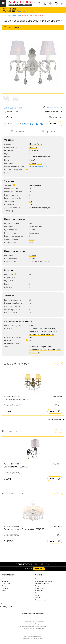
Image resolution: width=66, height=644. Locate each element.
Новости (38, 595)
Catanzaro (34, 150)
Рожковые (34, 347)
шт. (25, 569)
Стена (32, 326)
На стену (44, 349)
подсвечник (35, 352)
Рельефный (34, 262)
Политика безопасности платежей (33, 614)
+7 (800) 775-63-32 (9, 9)
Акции (4, 591)
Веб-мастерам (40, 588)
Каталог (13, 15)
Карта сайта (6, 593)
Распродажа (6, 586)
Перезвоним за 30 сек (25, 11)
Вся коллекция (55, 419)
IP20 (31, 337)
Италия (18, 108)
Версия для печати (53, 108)
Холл (45, 329)
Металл (33, 163)
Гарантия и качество (42, 583)
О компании (8, 575)
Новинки (5, 588)
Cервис (39, 575)
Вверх (32, 242)
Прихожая (34, 331)
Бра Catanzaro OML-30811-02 (17, 399)
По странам (6, 583)
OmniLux (9, 108)
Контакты (5, 579)
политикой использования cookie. (33, 628)
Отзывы (38, 593)
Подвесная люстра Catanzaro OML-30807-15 (24, 529)
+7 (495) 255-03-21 (9, 11)
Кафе (40, 329)
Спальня (43, 331)
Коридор (42, 334)
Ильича (51, 349)
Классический (44, 157)
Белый (32, 160)
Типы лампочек (40, 600)
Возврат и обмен (41, 586)
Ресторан (50, 334)
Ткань (39, 163)
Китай (39, 144)
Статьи (37, 598)
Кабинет (33, 329)
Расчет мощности (39, 166)
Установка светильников (43, 581)
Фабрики (5, 581)
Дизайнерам (39, 591)
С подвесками (45, 347)
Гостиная (51, 329)
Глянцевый (34, 233)
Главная (5, 15)
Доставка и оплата (41, 579)
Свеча (32, 239)
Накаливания (35, 185)
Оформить (39, 569)
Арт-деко (33, 157)
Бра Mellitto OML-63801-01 (16, 467)
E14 (31, 201)
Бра (19, 15)
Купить (55, 124)
